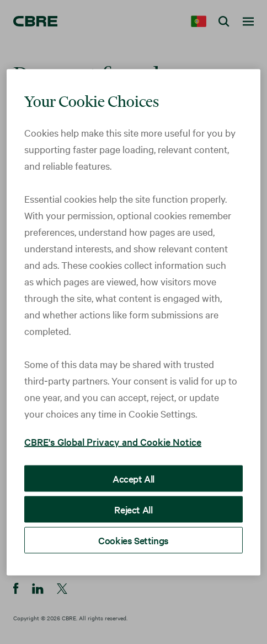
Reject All (133, 509)
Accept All (133, 478)
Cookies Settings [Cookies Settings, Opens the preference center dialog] (133, 540)
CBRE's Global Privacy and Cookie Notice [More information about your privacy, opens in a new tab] (113, 441)
